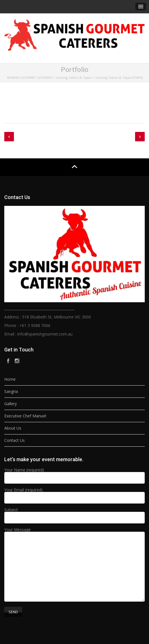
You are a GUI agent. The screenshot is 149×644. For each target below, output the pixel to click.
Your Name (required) (74, 474)
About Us (13, 428)
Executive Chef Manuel (25, 416)
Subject (74, 514)
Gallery (11, 404)
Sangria (11, 391)
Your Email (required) (74, 494)
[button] (141, 7)
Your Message (74, 565)
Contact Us (15, 440)
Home (10, 379)
